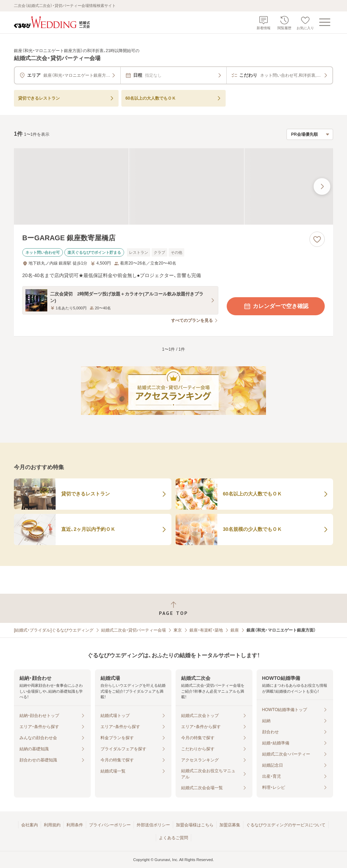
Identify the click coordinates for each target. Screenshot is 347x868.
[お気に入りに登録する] (317, 239)
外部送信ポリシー (153, 825)
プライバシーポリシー (110, 825)
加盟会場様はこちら (195, 825)
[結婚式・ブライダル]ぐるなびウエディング (54, 630)
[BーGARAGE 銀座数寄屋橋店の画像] (173, 186)
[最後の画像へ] (322, 186)
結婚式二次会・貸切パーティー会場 (134, 630)
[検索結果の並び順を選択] (310, 134)
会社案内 (30, 825)
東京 (178, 630)
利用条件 (75, 825)
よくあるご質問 (173, 838)
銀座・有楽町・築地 (206, 630)
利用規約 (52, 825)
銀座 (235, 630)
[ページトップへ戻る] (173, 608)
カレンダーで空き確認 (276, 306)
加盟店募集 (230, 825)
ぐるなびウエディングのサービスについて (286, 825)
